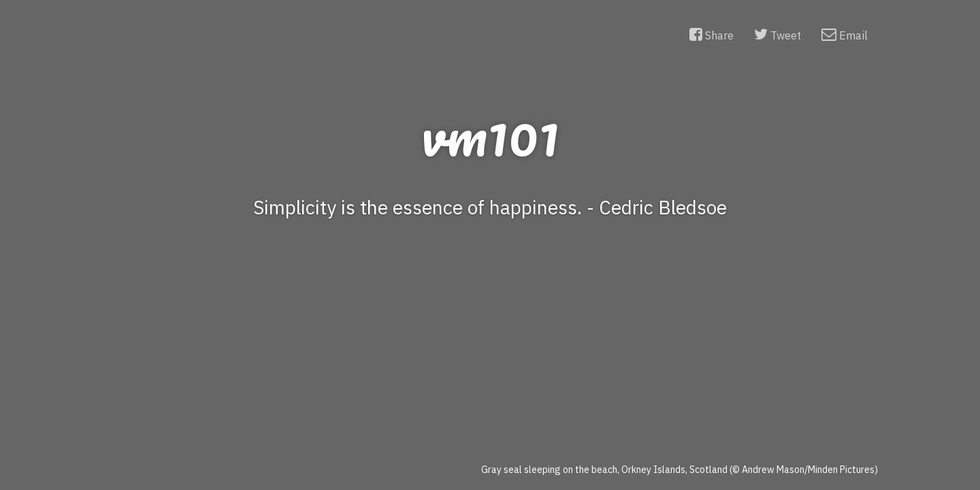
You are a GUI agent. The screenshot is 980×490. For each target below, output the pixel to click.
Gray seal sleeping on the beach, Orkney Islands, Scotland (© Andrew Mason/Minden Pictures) (680, 470)
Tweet (778, 35)
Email (845, 35)
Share (712, 35)
